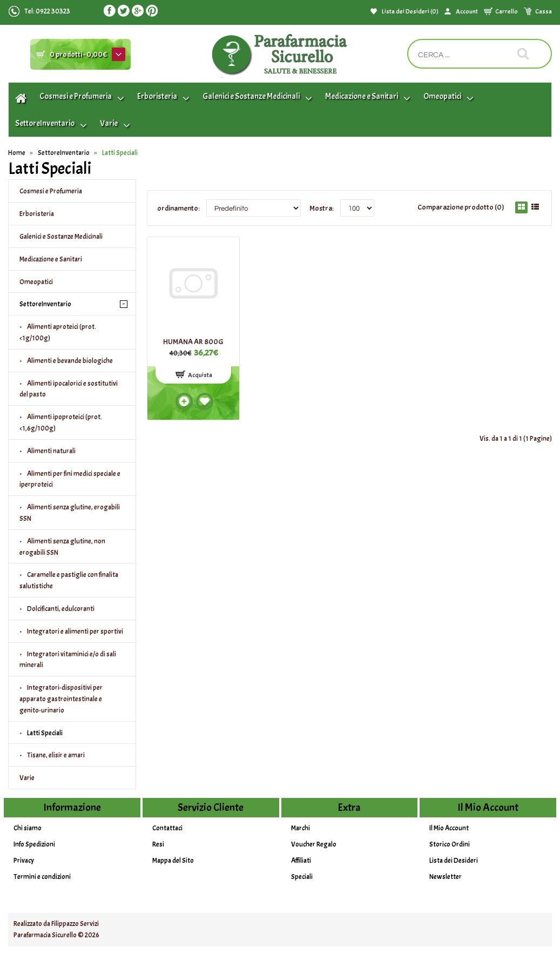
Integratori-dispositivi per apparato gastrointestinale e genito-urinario (61, 699)
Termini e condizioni (42, 877)
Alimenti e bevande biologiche (70, 361)
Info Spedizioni (34, 844)
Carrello (507, 11)
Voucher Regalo (314, 844)
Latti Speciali (120, 153)
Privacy (24, 861)
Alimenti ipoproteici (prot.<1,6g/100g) (61, 423)
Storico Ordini (450, 844)
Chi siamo (28, 828)
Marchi (301, 828)
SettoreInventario (64, 153)
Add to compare (184, 401)
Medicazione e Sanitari (51, 259)
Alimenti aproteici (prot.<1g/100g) (58, 333)
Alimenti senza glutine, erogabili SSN (70, 513)
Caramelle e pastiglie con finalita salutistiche (69, 580)
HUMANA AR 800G (193, 342)
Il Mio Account (449, 828)
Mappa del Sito (173, 861)
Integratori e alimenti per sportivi (75, 632)
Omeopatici (36, 282)
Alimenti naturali (51, 451)
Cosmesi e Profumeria (51, 191)
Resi (158, 844)
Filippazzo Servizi (75, 924)
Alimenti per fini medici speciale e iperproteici (70, 479)
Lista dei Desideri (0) (410, 11)
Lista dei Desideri (454, 861)
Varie (27, 778)
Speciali (302, 877)
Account (467, 11)
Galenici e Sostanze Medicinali (61, 237)
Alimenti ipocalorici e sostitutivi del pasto (69, 389)
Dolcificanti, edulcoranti (61, 609)
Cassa (544, 11)
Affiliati (301, 861)
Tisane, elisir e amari (56, 755)
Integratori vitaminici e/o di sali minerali (68, 660)
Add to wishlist (205, 401)
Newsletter (446, 877)
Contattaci (167, 828)
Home (17, 153)
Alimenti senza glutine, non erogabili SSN (62, 547)
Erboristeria (37, 214)
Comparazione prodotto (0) (461, 207)
